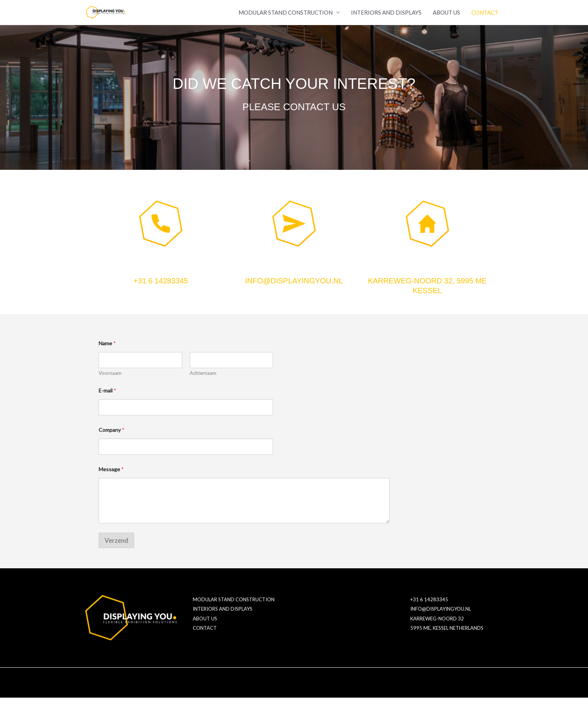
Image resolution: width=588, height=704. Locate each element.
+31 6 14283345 (161, 287)
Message (111, 476)
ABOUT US (446, 16)
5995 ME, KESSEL (429, 635)
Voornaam (110, 379)
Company (112, 436)
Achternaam (203, 379)
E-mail (107, 397)
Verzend (116, 546)
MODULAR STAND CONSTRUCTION (286, 16)
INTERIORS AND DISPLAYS (386, 16)
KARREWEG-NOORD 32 (437, 625)
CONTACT (485, 16)
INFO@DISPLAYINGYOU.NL (294, 287)
